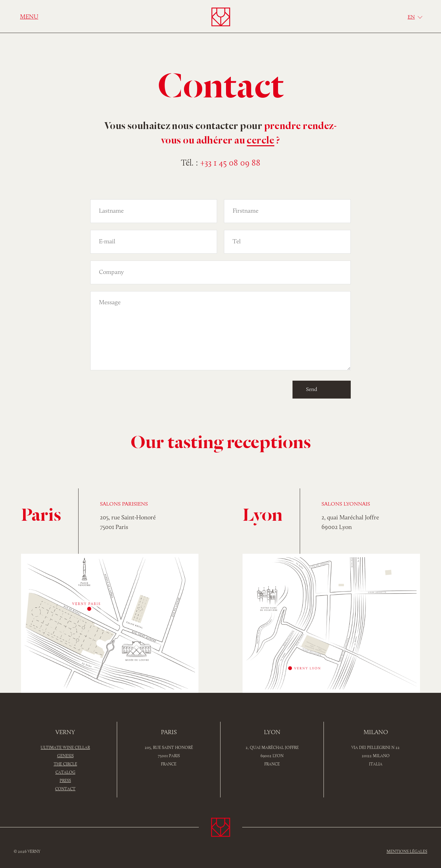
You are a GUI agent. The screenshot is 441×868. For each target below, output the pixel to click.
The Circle (65, 764)
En (411, 17)
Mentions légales (407, 852)
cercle (260, 141)
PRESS (65, 781)
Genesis (65, 756)
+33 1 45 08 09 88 (230, 163)
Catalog (65, 773)
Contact (65, 789)
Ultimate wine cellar (65, 748)
